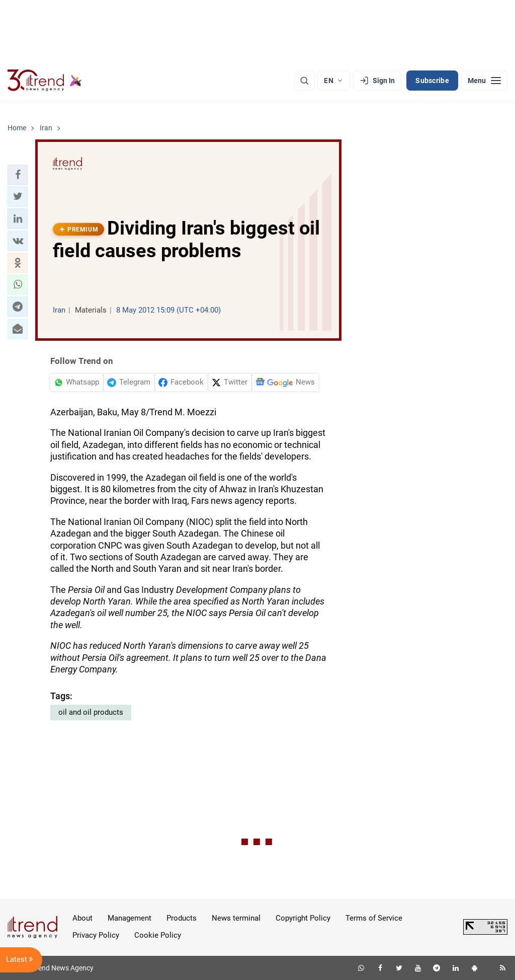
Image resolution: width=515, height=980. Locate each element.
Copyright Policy (303, 918)
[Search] (304, 81)
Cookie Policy (158, 935)
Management (130, 918)
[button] (18, 175)
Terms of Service (374, 918)
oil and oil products (91, 712)
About (82, 918)
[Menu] (484, 81)
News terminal (236, 918)
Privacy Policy (96, 935)
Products (182, 918)
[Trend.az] (45, 81)
